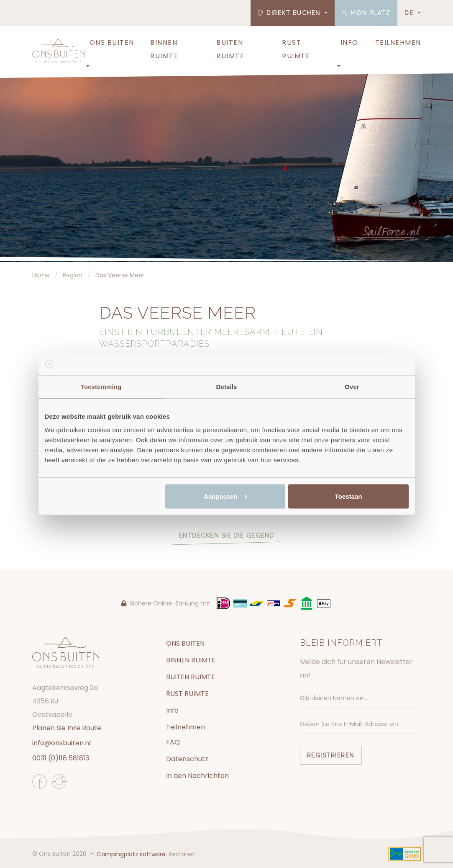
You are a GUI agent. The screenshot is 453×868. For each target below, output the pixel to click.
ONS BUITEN (112, 42)
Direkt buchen (290, 13)
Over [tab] (352, 387)
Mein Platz (366, 13)
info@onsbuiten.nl (61, 743)
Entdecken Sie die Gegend (227, 536)
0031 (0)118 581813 (61, 758)
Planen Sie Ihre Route (67, 728)
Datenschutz (187, 759)
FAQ (173, 742)
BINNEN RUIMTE (164, 49)
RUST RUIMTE (296, 49)
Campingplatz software (131, 854)
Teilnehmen (398, 42)
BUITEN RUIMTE (230, 49)
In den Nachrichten (197, 776)
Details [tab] (227, 387)
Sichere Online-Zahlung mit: (166, 603)
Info (349, 42)
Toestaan (349, 496)
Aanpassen (225, 496)
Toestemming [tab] (101, 387)
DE (410, 13)
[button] (87, 67)
